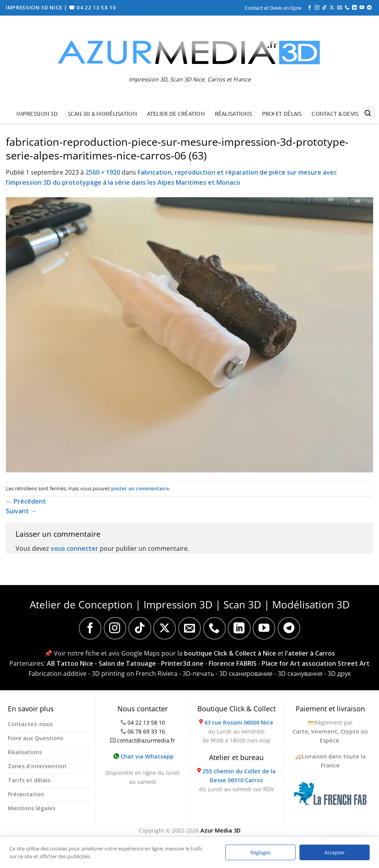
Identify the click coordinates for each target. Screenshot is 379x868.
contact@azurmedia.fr (146, 740)
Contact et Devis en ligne (273, 8)
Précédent (26, 501)
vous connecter (74, 548)
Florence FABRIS (233, 663)
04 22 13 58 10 (146, 722)
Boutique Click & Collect (236, 709)
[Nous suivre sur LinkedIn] (354, 8)
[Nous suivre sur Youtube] (362, 8)
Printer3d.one (182, 663)
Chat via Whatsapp (143, 756)
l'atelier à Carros (310, 653)
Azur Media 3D (220, 830)
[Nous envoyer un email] (340, 8)
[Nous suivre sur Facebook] (310, 8)
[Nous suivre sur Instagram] (317, 8)
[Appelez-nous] (347, 8)
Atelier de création (176, 113)
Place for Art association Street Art (316, 663)
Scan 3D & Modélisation (102, 113)
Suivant (21, 511)
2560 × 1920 (103, 172)
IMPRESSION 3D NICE (35, 7)
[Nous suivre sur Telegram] (369, 8)
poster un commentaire (140, 488)
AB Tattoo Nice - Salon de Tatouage (101, 663)
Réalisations (233, 113)
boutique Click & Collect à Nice (230, 653)
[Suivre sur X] (332, 8)
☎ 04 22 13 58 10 (92, 7)
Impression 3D (37, 113)
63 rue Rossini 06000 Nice (239, 722)
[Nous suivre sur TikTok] (324, 8)
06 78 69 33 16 (146, 731)
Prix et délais (282, 113)
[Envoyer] (368, 113)
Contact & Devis (335, 113)
